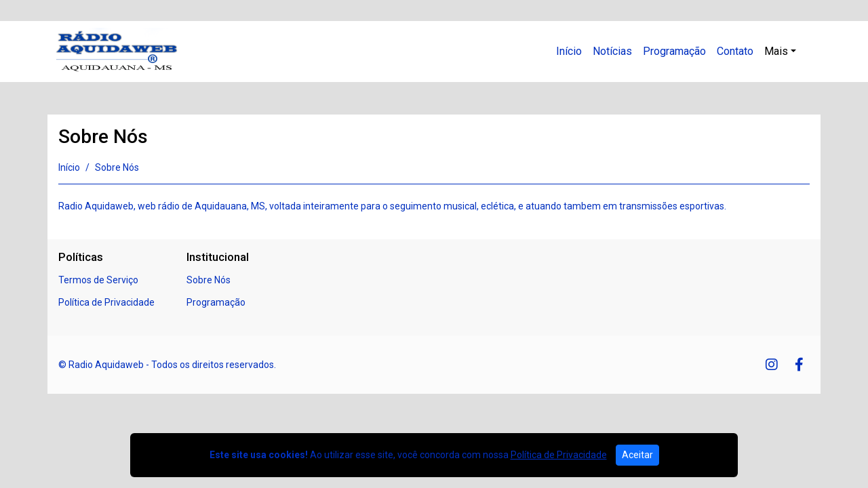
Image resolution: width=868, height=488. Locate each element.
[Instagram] (772, 365)
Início (569, 51)
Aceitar (637, 455)
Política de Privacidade (106, 302)
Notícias (612, 51)
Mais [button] (776, 51)
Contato (735, 51)
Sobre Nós (209, 280)
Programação (674, 51)
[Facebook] (799, 365)
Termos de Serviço (98, 280)
